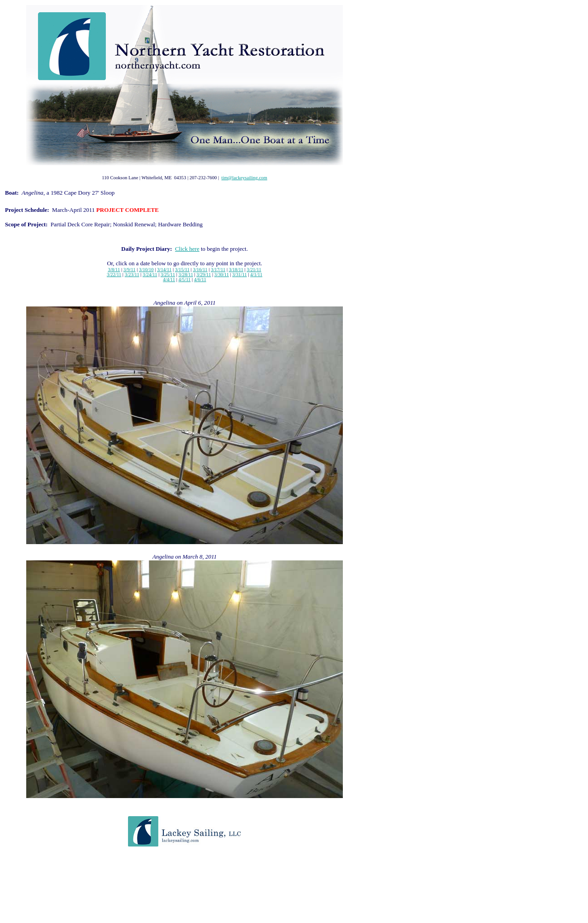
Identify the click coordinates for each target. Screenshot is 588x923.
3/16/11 (200, 270)
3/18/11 (236, 270)
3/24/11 (150, 275)
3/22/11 (114, 275)
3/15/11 (182, 270)
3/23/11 (132, 275)
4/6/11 (200, 280)
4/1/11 (256, 275)
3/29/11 (204, 275)
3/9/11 (130, 270)
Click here (187, 249)
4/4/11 (169, 280)
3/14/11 (164, 270)
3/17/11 (218, 270)
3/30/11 (222, 275)
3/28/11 (186, 275)
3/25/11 (168, 275)
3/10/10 (146, 270)
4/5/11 (185, 280)
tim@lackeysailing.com (244, 178)
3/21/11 (254, 270)
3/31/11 (240, 275)
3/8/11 (114, 270)
